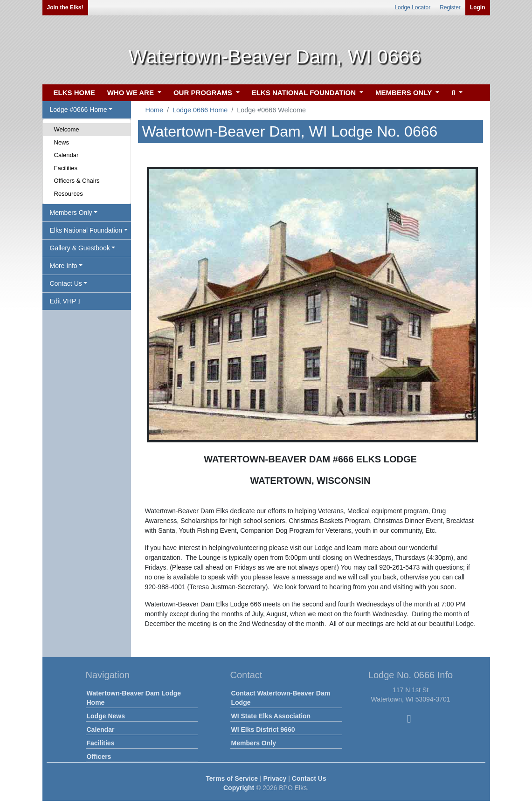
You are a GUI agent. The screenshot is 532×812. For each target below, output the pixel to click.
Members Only (254, 743)
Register (450, 7)
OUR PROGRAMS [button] (204, 93)
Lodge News (106, 716)
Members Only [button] (71, 213)
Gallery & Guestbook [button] (80, 248)
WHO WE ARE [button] (131, 93)
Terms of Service (232, 778)
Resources (69, 194)
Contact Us (309, 778)
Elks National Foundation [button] (86, 230)
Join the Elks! (65, 7)
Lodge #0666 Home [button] (79, 110)
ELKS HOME (74, 93)
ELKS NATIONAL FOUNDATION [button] (305, 93)
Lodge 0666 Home (200, 110)
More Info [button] (64, 266)
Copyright (239, 788)
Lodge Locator (412, 7)
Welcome (67, 129)
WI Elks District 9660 (263, 729)
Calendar (66, 155)
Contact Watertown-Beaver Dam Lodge (281, 698)
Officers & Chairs (77, 181)
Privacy (275, 778)
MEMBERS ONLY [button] (404, 93)
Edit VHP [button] (65, 301)
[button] (456, 93)
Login (478, 7)
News (62, 142)
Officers (99, 757)
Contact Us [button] (66, 283)
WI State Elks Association (271, 716)
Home (154, 110)
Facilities (66, 168)
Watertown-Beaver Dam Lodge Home (134, 698)
